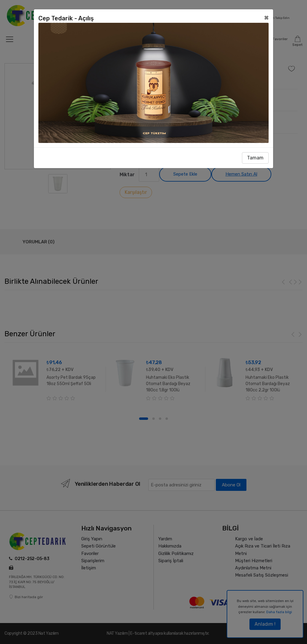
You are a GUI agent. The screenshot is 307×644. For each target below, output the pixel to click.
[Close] (266, 17)
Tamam (255, 158)
